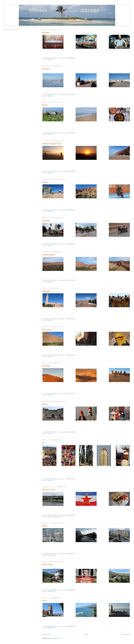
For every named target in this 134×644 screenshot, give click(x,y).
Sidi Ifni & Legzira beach (52, 144)
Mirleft (45, 105)
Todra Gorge (47, 330)
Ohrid (44, 601)
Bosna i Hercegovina (55, 517)
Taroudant (46, 221)
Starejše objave (126, 634)
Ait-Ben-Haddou (48, 255)
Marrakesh (46, 33)
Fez (43, 443)
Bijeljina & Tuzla (49, 490)
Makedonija (52, 555)
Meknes (45, 404)
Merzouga (46, 366)
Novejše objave (46, 634)
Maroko (50, 60)
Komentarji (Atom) (56, 638)
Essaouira (46, 69)
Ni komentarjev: (70, 58)
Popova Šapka (47, 564)
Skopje (45, 526)
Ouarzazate (46, 291)
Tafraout (45, 182)
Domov (86, 634)
